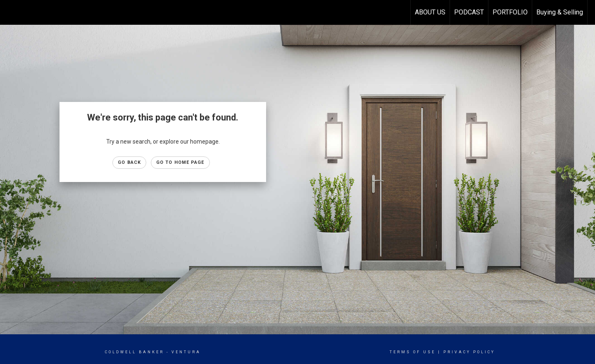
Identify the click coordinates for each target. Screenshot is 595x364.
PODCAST (469, 12)
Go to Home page (180, 162)
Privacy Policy (469, 352)
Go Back (129, 162)
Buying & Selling (560, 12)
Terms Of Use (413, 352)
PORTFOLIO (510, 12)
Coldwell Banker (134, 352)
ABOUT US (430, 12)
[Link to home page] (11, 12)
